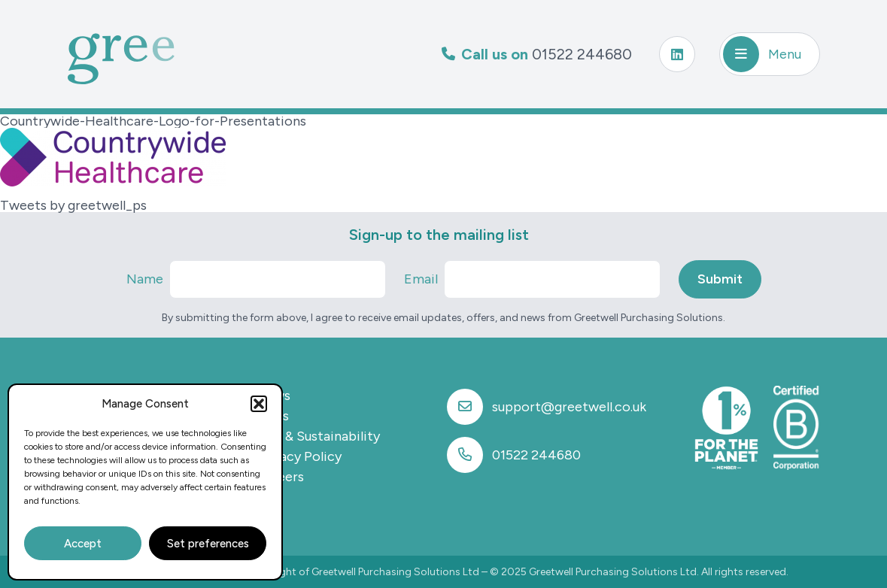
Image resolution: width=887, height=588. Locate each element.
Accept (83, 544)
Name (145, 279)
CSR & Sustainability (318, 436)
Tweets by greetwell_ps (73, 205)
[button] (259, 404)
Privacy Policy (299, 456)
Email (421, 279)
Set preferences (208, 544)
